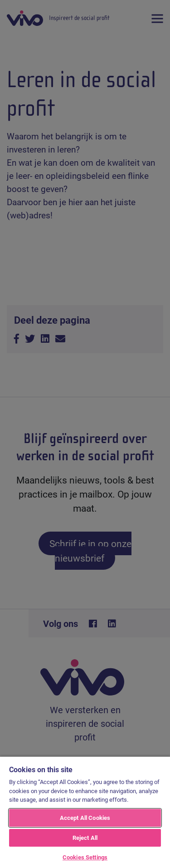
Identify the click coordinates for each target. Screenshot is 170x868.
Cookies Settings (85, 857)
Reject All (85, 838)
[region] (85, 812)
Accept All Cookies (85, 818)
